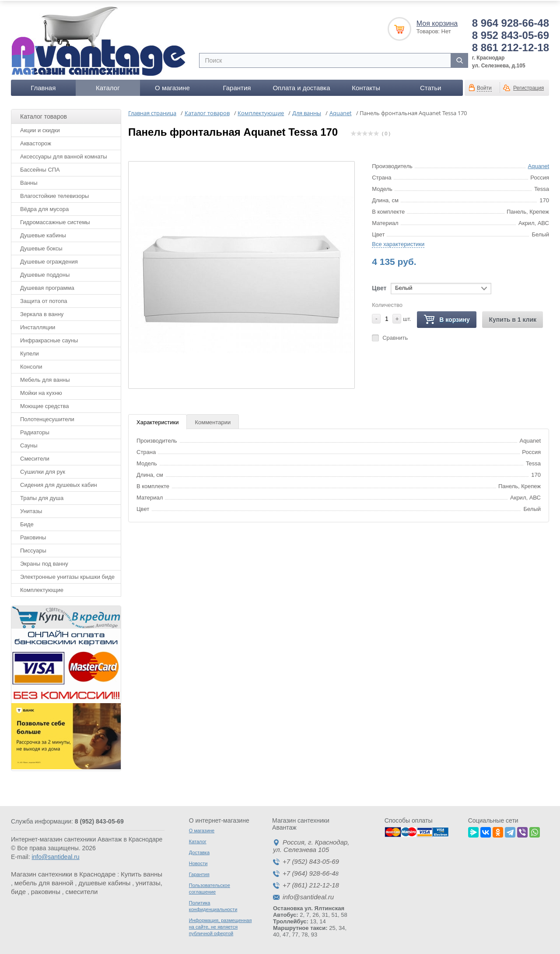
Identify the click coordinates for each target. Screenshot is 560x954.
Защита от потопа (44, 299)
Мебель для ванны (45, 378)
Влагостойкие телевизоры (54, 194)
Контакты (366, 86)
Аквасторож (36, 142)
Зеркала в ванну (42, 312)
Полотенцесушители (47, 417)
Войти (484, 86)
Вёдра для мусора (44, 207)
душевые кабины (104, 882)
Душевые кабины (43, 234)
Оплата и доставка (301, 86)
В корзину (447, 318)
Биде (27, 523)
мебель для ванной (44, 882)
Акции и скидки (40, 128)
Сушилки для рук (43, 470)
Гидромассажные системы (55, 220)
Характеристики (157, 421)
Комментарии (213, 421)
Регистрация (528, 86)
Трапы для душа (42, 496)
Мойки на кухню (41, 391)
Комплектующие (42, 588)
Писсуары (33, 549)
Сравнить (395, 336)
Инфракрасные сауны (49, 339)
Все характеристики (398, 242)
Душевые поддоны (45, 273)
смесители (82, 890)
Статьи (431, 86)
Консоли (31, 365)
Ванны (29, 181)
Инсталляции (38, 326)
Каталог (108, 86)
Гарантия (237, 86)
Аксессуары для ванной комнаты (64, 155)
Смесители (35, 457)
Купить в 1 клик (513, 318)
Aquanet (539, 164)
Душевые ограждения (49, 260)
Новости (198, 862)
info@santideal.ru (55, 855)
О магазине (172, 86)
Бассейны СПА (40, 168)
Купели (30, 352)
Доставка (199, 851)
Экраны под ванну (44, 562)
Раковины (33, 536)
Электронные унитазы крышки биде (67, 575)
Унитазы (31, 509)
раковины (46, 890)
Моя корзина (437, 22)
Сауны (29, 444)
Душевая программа (47, 286)
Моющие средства (44, 404)
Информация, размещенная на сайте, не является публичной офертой (220, 926)
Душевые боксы (41, 247)
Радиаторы (35, 431)
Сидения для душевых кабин (59, 483)
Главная (43, 86)
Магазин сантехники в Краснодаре (63, 873)
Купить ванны (142, 873)
